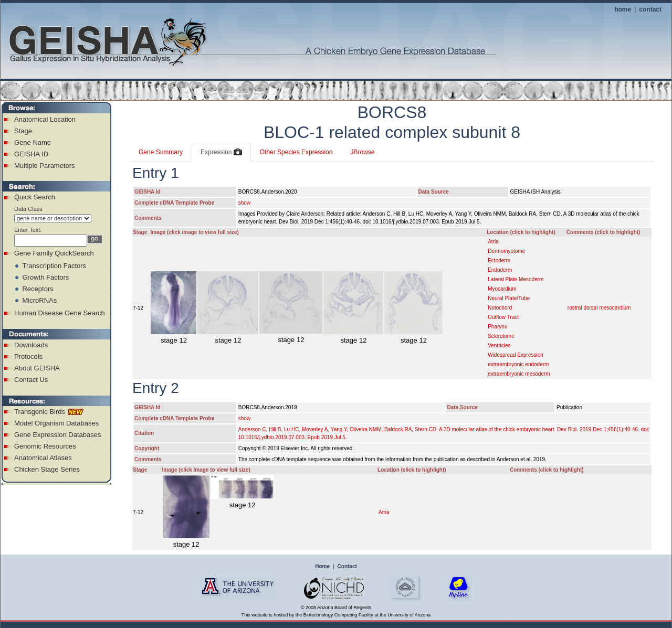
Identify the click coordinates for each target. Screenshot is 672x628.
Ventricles (499, 345)
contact (650, 9)
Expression (221, 153)
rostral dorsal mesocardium (599, 308)
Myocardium (502, 289)
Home (322, 566)
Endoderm (500, 270)
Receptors (38, 289)
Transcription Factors (54, 266)
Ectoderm (499, 260)
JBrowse (362, 152)
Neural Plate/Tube (509, 298)
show (244, 203)
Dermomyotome (506, 251)
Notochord (500, 308)
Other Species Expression (296, 152)
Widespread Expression (516, 355)
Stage (23, 131)
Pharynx (497, 327)
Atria (493, 242)
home (623, 9)
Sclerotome (501, 336)
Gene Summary (161, 152)
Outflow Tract (503, 317)
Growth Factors (45, 277)
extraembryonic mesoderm (519, 374)
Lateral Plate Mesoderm (516, 279)
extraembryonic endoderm (518, 364)
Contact (347, 566)
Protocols (28, 356)
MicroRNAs (39, 300)
